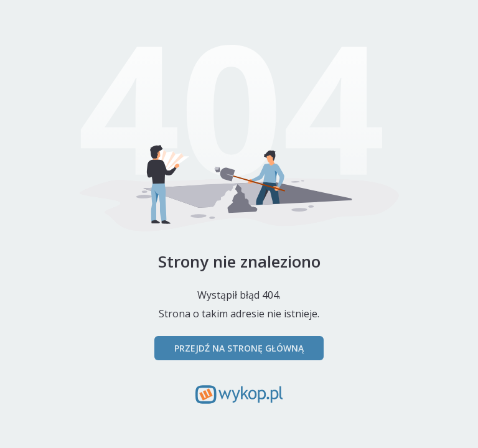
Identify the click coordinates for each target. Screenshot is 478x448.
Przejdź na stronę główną (239, 348)
